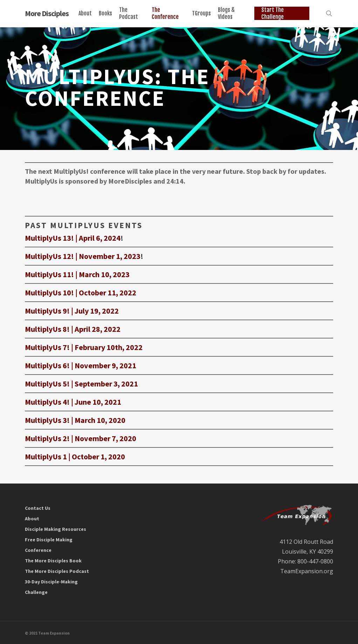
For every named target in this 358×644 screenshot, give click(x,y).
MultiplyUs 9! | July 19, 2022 (72, 311)
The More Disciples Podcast (57, 571)
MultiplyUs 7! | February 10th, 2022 (84, 347)
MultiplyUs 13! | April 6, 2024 (73, 238)
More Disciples (47, 14)
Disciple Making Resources (56, 529)
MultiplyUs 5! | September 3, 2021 (81, 384)
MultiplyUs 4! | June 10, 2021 (73, 402)
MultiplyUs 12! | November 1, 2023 (83, 256)
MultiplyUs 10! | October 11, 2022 (81, 293)
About (32, 519)
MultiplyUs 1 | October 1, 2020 (75, 457)
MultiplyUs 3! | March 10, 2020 (75, 420)
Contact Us (38, 508)
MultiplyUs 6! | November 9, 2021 (81, 365)
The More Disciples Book (53, 561)
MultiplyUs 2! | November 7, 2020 (81, 438)
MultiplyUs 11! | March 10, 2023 (77, 274)
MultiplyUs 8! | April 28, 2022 (73, 329)
